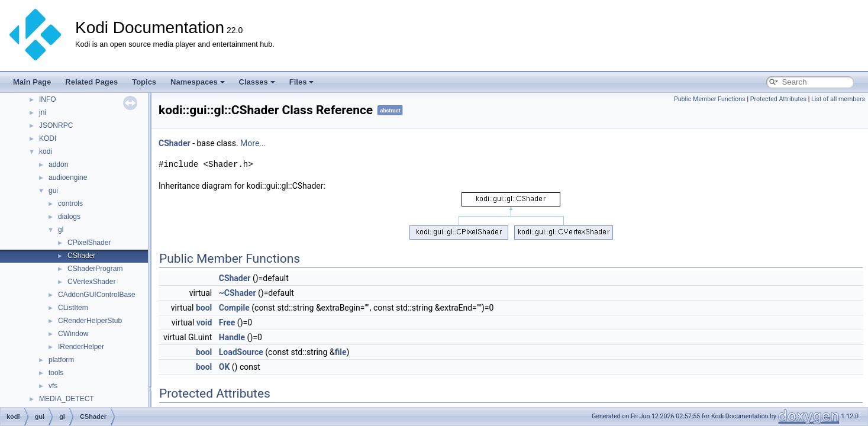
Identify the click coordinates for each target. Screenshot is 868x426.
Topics (144, 82)
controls (70, 204)
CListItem (73, 308)
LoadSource (241, 352)
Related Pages (91, 82)
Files (302, 82)
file (341, 352)
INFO (48, 99)
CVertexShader (91, 282)
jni (43, 112)
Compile (234, 308)
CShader (81, 256)
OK (225, 367)
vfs (53, 386)
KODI (48, 138)
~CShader (238, 293)
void (204, 322)
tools (56, 373)
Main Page (32, 82)
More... (253, 143)
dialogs (69, 217)
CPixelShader (89, 243)
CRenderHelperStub (90, 321)
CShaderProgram (95, 269)
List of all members (838, 99)
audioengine (68, 177)
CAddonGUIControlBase (97, 295)
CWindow (73, 334)
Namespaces (198, 82)
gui (53, 191)
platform (61, 360)
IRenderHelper (81, 347)
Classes (257, 82)
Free (227, 322)
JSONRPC (56, 125)
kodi (46, 151)
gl (61, 230)
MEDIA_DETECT (67, 399)
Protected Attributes (778, 99)
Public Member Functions (710, 99)
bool (204, 308)
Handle (232, 337)
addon (58, 164)
